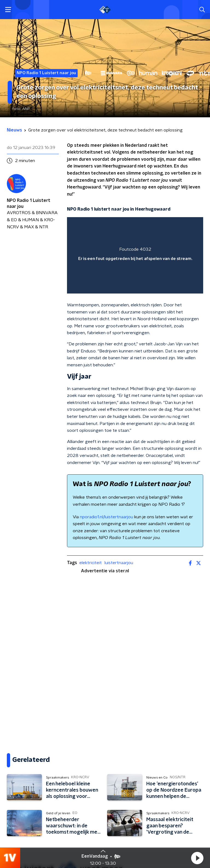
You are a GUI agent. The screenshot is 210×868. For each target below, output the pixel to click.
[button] (197, 858)
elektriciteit (91, 563)
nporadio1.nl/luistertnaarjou (107, 517)
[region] (135, 255)
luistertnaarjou (119, 563)
